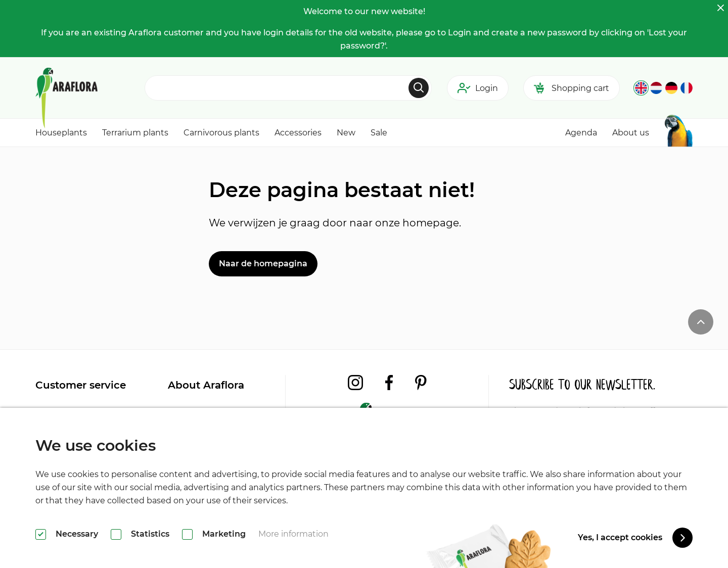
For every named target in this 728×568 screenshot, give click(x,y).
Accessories (298, 133)
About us (631, 133)
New (346, 133)
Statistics (150, 534)
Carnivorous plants (221, 133)
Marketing (224, 534)
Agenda (581, 133)
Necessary (77, 534)
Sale (379, 133)
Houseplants (61, 133)
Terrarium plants (135, 133)
